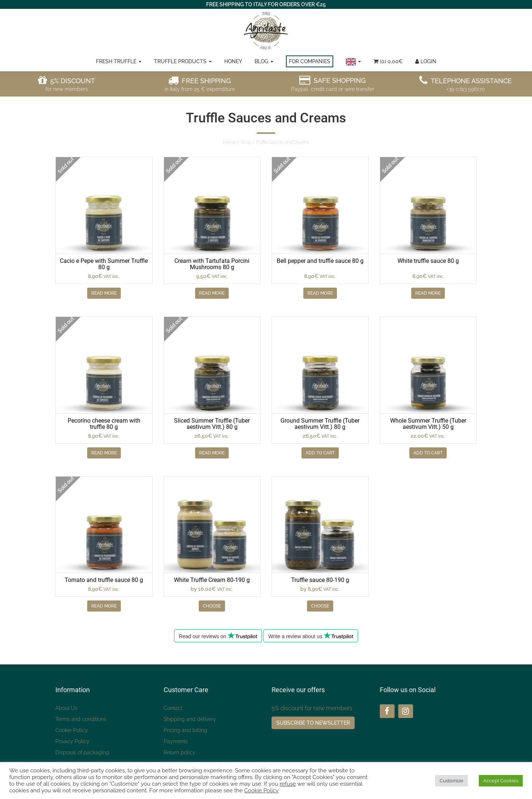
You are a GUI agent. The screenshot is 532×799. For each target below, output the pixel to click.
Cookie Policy (72, 730)
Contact (173, 708)
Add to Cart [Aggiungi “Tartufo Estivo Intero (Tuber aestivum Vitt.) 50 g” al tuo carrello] (428, 453)
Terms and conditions (81, 719)
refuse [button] (288, 784)
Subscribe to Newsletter (313, 723)
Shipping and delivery (190, 719)
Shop (246, 142)
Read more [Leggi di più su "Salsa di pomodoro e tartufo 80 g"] (104, 606)
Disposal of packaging (82, 752)
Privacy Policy (72, 741)
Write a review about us (311, 636)
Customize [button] (451, 781)
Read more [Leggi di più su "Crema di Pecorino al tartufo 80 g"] (104, 453)
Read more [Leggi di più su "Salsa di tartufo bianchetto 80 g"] (428, 293)
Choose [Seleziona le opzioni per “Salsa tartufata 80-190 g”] (320, 606)
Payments (176, 741)
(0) (388, 61)
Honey (233, 61)
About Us (66, 708)
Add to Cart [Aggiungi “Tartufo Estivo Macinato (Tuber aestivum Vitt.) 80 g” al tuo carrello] (320, 453)
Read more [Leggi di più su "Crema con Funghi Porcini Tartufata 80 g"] (212, 293)
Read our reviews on (218, 636)
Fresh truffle (119, 61)
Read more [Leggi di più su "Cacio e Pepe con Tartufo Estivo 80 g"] (104, 293)
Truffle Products (183, 61)
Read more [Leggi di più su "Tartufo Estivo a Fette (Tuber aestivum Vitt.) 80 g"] (212, 453)
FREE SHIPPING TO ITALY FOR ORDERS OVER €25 (266, 4)
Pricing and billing (185, 730)
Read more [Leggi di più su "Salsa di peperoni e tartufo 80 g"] (320, 293)
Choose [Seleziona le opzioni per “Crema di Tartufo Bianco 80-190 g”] (212, 606)
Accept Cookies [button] (501, 781)
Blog (264, 61)
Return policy (180, 752)
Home (229, 142)
